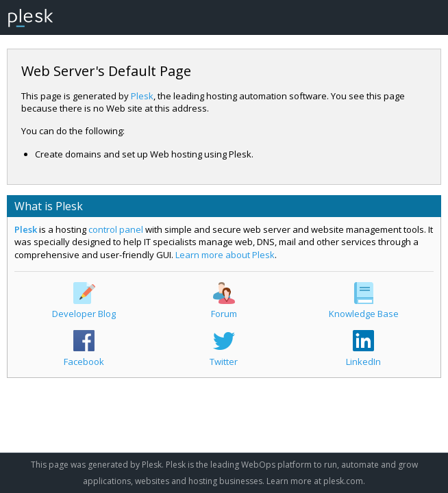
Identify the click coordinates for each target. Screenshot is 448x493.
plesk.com (343, 481)
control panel (116, 229)
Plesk (142, 96)
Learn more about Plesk (225, 255)
